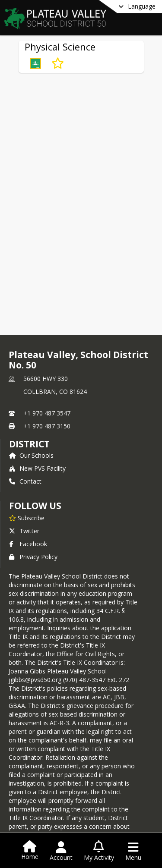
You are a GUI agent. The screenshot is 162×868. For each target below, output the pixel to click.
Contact (25, 481)
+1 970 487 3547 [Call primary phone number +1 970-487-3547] (47, 413)
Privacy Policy (33, 557)
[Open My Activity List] (99, 851)
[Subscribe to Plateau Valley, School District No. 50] (27, 518)
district (29, 444)
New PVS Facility (37, 468)
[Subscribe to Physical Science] (58, 63)
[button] (35, 63)
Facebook (28, 544)
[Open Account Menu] (61, 851)
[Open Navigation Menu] (133, 851)
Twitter (24, 531)
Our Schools (31, 455)
